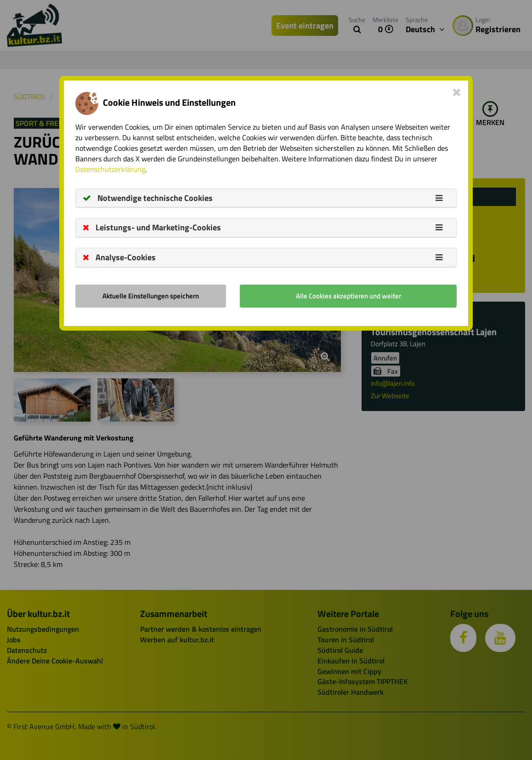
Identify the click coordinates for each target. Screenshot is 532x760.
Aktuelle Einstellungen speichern (151, 296)
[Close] (457, 92)
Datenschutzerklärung (110, 169)
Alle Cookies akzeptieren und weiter (348, 296)
